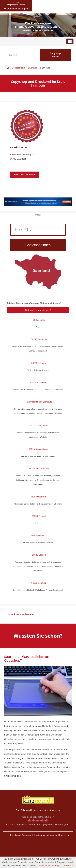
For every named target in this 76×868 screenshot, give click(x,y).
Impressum (65, 835)
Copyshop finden (55, 55)
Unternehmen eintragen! (38, 310)
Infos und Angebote (25, 175)
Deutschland (16, 68)
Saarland (32, 68)
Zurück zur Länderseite (21, 614)
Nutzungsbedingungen (47, 835)
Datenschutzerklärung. (49, 866)
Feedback (15, 835)
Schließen (68, 866)
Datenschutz (28, 835)
